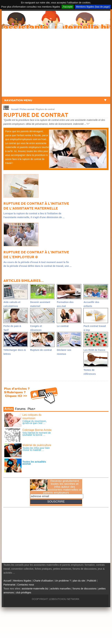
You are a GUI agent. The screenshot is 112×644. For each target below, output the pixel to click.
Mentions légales (22, 581)
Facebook (52, 26)
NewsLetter (60, 26)
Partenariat (9, 585)
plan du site (79, 581)
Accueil (15, 109)
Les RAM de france (94, 350)
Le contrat (63, 326)
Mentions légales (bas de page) (93, 7)
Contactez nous (26, 585)
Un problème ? (63, 581)
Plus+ (32, 409)
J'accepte (68, 7)
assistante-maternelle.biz (35, 589)
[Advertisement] (34, 63)
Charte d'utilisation (43, 581)
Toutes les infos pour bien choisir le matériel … (36, 449)
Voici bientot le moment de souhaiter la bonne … (37, 434)
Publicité (92, 581)
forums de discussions (85, 589)
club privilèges (24, 593)
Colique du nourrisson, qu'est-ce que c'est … (34, 422)
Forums (20, 409)
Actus (9, 409)
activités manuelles (60, 589)
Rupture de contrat (41, 350)
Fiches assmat (27, 109)
